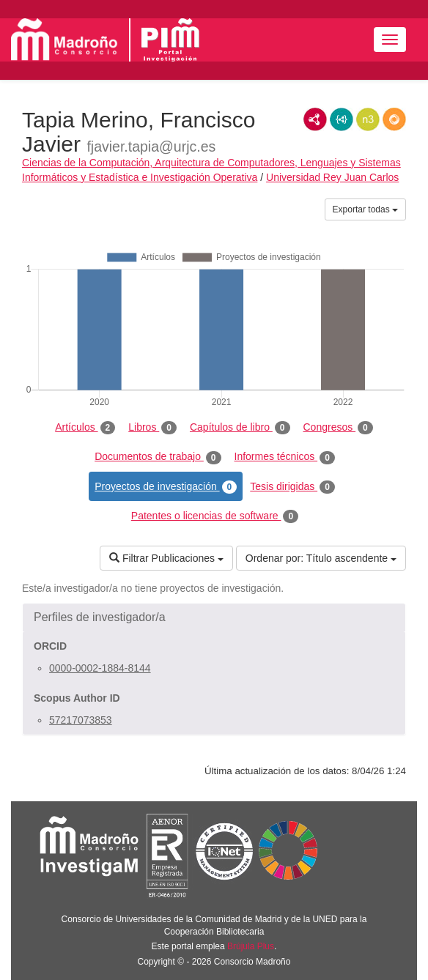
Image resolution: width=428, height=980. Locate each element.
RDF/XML (315, 119)
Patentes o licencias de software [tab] (215, 516)
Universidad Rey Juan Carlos (332, 177)
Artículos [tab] (85, 428)
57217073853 (81, 720)
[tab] (214, 617)
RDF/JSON (394, 119)
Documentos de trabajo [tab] (158, 457)
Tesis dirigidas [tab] (292, 487)
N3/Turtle (368, 119)
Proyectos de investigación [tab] (166, 487)
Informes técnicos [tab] (285, 457)
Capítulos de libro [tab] (240, 428)
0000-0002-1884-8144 (100, 668)
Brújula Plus (251, 946)
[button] (214, 617)
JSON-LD (342, 119)
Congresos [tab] (338, 428)
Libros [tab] (152, 428)
